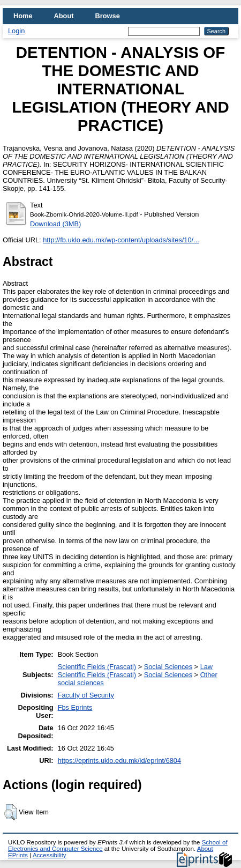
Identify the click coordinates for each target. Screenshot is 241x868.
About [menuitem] (64, 16)
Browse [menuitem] (108, 16)
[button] (10, 812)
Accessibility (50, 855)
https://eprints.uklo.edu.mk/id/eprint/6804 (119, 761)
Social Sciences (168, 667)
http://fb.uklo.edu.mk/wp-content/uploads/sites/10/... (121, 240)
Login (16, 31)
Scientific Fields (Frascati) (97, 667)
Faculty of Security (86, 695)
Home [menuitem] (23, 16)
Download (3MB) (55, 224)
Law (206, 667)
